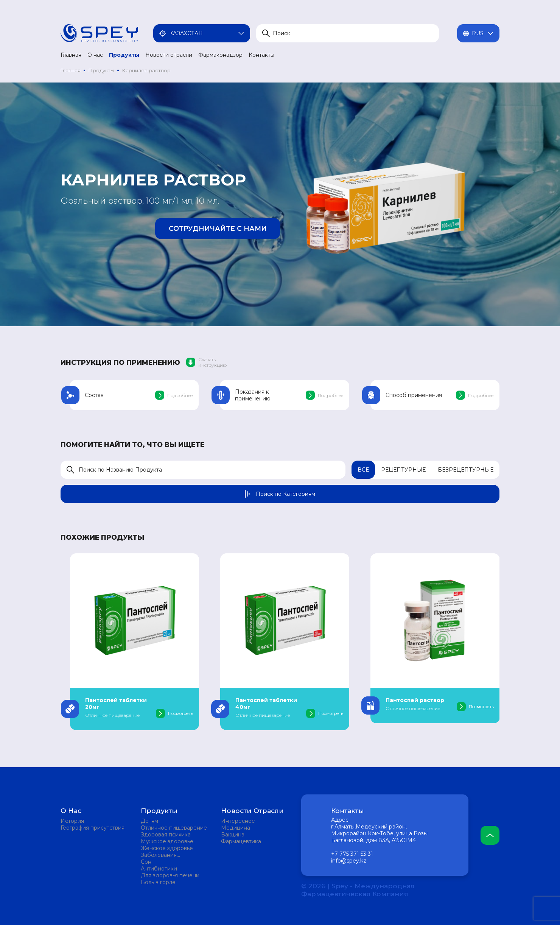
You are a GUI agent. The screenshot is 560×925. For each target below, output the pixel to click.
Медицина (236, 828)
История (72, 821)
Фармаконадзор (220, 55)
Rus (478, 33)
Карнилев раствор (146, 70)
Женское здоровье (167, 848)
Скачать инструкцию (206, 362)
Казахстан (202, 33)
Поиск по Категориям (280, 494)
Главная (71, 55)
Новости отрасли (169, 55)
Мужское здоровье (167, 841)
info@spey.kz (349, 861)
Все (363, 470)
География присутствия (93, 828)
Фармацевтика (241, 841)
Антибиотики (159, 869)
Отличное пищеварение (174, 828)
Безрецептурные (466, 470)
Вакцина (233, 835)
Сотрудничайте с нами (218, 228)
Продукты (124, 55)
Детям (149, 821)
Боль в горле (158, 882)
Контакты (261, 55)
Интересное (238, 821)
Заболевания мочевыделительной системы (169, 855)
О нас (95, 55)
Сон (146, 862)
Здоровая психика (166, 835)
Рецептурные (403, 470)
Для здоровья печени (170, 875)
